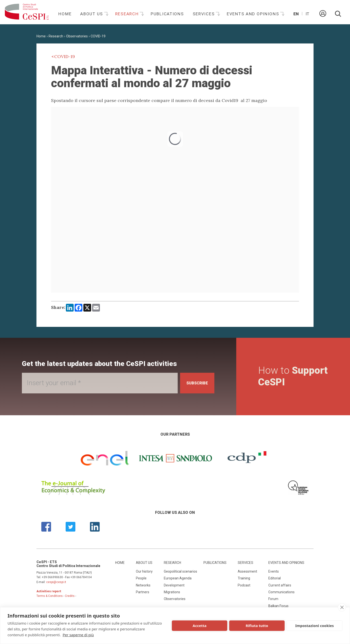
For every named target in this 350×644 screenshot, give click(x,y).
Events (274, 572)
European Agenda (178, 579)
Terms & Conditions (50, 597)
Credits (70, 597)
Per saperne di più (78, 635)
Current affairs (280, 586)
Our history (144, 572)
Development (174, 586)
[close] (342, 607)
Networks (143, 586)
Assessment (247, 572)
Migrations (172, 593)
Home (65, 14)
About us (92, 14)
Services (204, 14)
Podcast (244, 586)
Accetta (200, 626)
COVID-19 (98, 36)
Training (244, 579)
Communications (281, 593)
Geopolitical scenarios (180, 572)
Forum (273, 600)
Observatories (77, 36)
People (141, 579)
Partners (143, 593)
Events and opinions (254, 14)
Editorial (275, 579)
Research (128, 14)
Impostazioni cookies (315, 626)
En (296, 14)
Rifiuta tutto (257, 626)
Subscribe (194, 383)
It (307, 14)
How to (283, 377)
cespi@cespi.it (56, 583)
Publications (167, 14)
